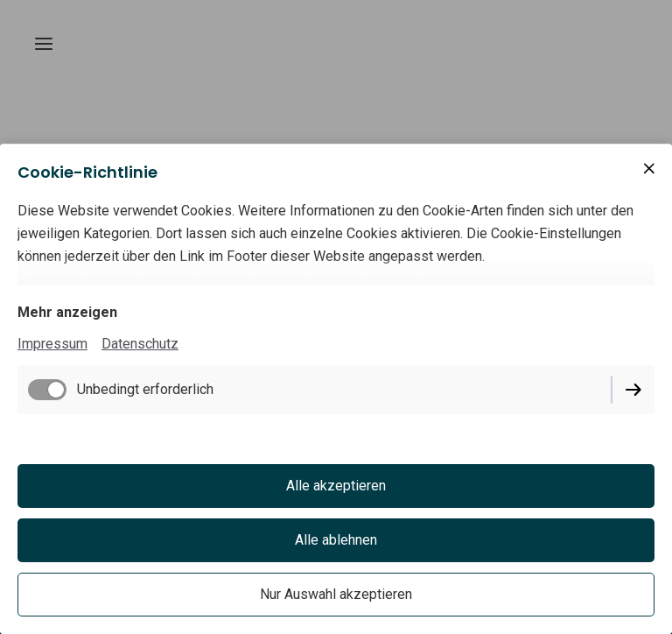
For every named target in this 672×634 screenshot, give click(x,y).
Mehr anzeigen (67, 312)
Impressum (52, 344)
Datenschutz (140, 344)
